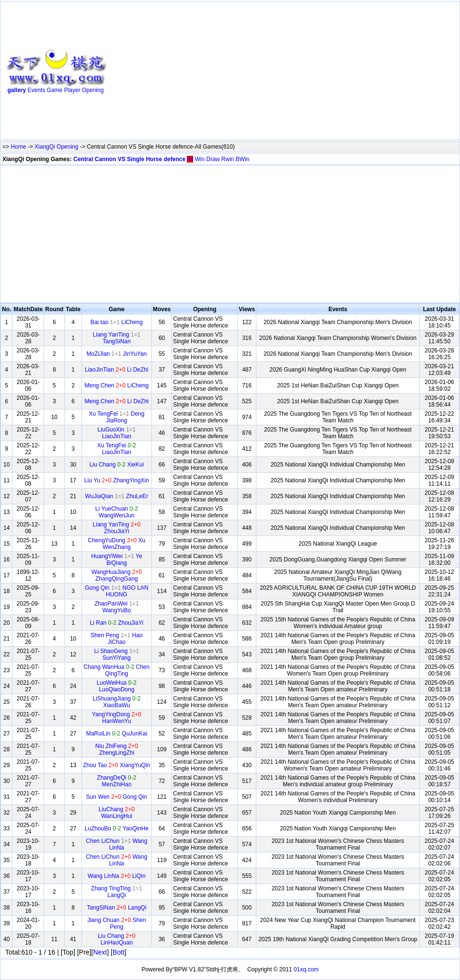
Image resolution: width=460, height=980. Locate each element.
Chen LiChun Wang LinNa (116, 844)
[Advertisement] (230, 72)
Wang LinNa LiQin (117, 876)
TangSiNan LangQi (116, 908)
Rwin (228, 159)
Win (200, 159)
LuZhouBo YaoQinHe (117, 828)
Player (72, 90)
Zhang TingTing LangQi (117, 892)
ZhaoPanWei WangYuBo (117, 607)
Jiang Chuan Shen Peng (116, 923)
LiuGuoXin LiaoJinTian (117, 433)
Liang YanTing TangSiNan (117, 338)
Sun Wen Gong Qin (117, 797)
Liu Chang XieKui (117, 465)
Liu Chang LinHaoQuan (116, 939)
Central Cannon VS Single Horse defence (129, 159)
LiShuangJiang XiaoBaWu (116, 702)
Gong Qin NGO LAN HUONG (116, 591)
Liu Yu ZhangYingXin (117, 480)
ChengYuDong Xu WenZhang (116, 544)
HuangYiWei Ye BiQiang (116, 560)
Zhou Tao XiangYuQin (116, 765)
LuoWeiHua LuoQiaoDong (117, 686)
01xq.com (306, 969)
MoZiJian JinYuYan (117, 354)
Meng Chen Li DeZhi (116, 401)
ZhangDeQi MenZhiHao (116, 781)
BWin (243, 159)
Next (100, 952)
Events (37, 90)
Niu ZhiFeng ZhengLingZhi (117, 749)
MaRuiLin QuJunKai (117, 734)
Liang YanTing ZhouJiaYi (117, 528)
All (190, 159)
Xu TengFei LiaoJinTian (117, 449)
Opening (93, 90)
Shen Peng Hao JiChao (116, 639)
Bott (119, 952)
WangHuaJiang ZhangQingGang (117, 575)
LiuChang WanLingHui (117, 813)
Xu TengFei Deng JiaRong (116, 417)
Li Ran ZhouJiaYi (117, 623)
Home (18, 147)
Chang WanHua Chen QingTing (117, 670)
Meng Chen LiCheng (116, 385)
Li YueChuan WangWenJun (117, 512)
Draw (213, 159)
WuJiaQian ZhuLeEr (117, 496)
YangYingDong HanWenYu (117, 718)
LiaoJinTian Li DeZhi (117, 370)
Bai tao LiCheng (117, 322)
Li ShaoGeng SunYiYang (116, 654)
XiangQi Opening (56, 147)
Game (55, 90)
